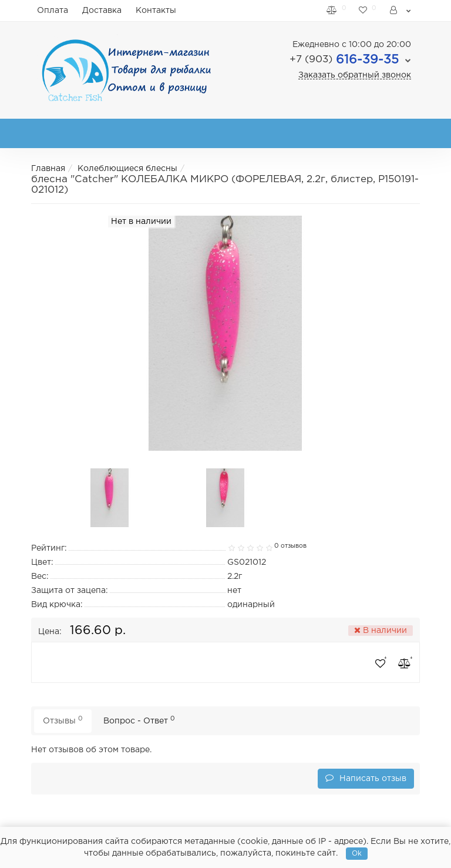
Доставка (102, 11)
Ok (357, 854)
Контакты (156, 11)
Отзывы (63, 720)
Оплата (53, 11)
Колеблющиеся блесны (127, 169)
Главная (48, 169)
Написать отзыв (366, 778)
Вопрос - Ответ (139, 720)
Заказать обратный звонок (355, 75)
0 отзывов (290, 546)
